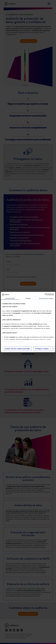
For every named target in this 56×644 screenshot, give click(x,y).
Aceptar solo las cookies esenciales (17, 349)
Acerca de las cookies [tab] (46, 298)
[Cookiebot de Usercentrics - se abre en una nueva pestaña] (46, 295)
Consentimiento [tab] (10, 298)
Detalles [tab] (28, 298)
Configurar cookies (43, 349)
